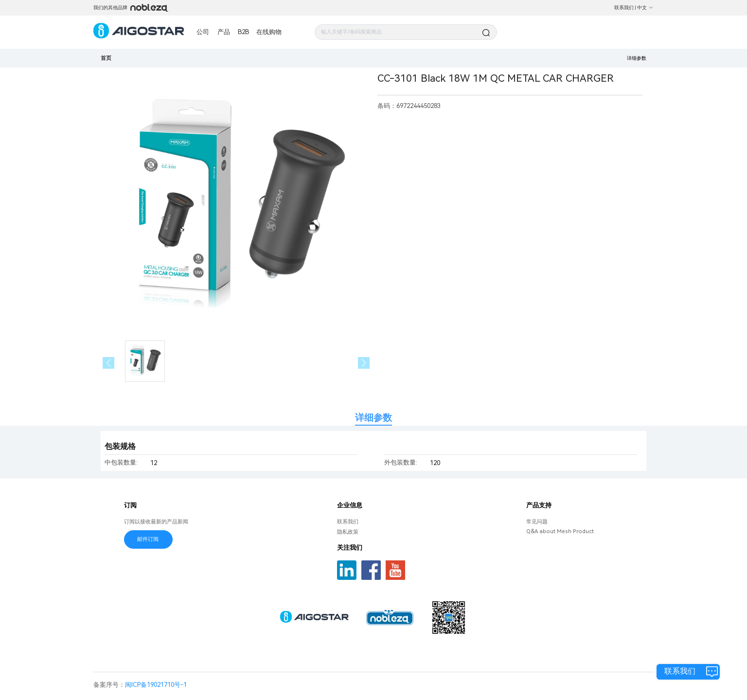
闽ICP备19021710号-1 (156, 685)
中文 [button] (645, 8)
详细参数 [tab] (373, 418)
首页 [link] (106, 58)
